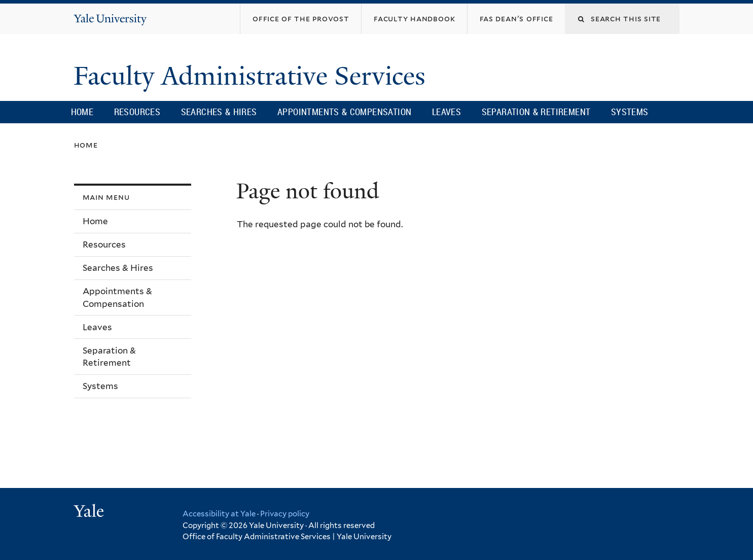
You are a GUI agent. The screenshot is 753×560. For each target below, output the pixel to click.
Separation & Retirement (536, 112)
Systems (630, 112)
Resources (137, 112)
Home (82, 112)
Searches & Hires (219, 112)
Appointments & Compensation (344, 112)
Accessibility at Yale (219, 514)
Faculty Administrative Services (253, 76)
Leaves (446, 112)
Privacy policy (285, 514)
